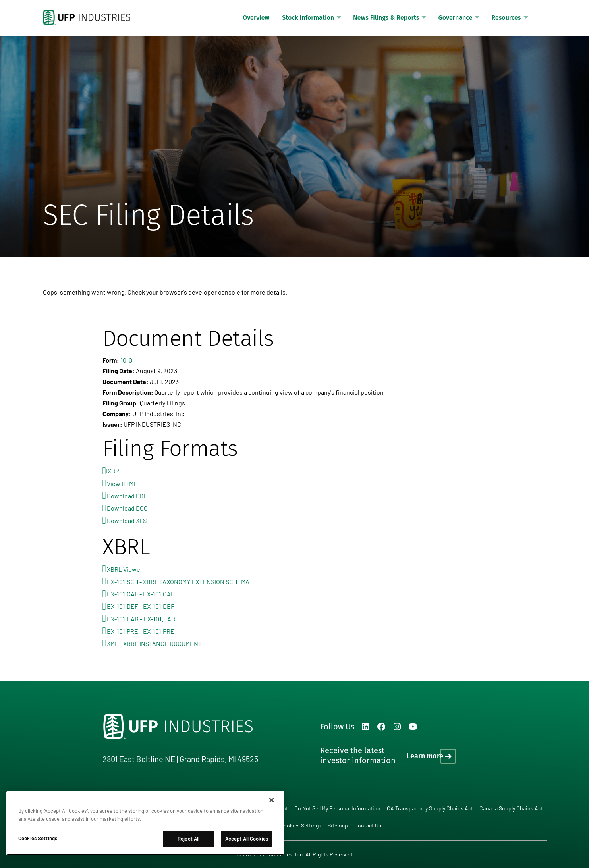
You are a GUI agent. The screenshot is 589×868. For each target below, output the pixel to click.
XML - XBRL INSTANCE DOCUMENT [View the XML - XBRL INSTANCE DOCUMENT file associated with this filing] (154, 643)
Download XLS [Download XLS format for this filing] (127, 520)
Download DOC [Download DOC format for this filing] (127, 508)
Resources (506, 18)
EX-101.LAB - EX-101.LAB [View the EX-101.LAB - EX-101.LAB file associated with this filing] (141, 619)
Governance (455, 18)
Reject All (188, 839)
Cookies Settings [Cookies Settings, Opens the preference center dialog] (38, 838)
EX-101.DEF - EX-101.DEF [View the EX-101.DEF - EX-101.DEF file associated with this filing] (141, 606)
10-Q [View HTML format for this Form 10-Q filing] (126, 360)
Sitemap (338, 825)
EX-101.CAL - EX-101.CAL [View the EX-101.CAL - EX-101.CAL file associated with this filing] (141, 594)
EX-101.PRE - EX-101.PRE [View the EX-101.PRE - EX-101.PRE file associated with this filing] (141, 631)
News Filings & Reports (386, 18)
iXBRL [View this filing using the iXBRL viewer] (114, 471)
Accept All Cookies (247, 839)
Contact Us (368, 825)
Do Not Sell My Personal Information (337, 808)
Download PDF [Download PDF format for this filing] (127, 496)
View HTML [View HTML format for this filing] (122, 483)
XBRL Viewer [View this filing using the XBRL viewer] (125, 569)
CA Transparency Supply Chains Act (430, 808)
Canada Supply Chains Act (511, 808)
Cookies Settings (301, 826)
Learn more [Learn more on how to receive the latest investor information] (425, 756)
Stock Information (308, 18)
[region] (145, 823)
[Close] (272, 800)
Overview (256, 18)
